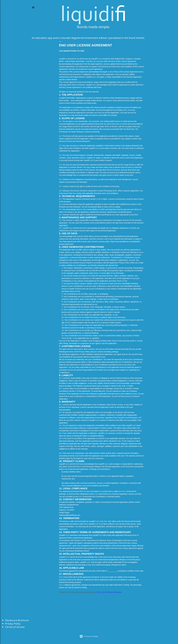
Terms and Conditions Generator (109, 592)
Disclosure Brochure (17, 620)
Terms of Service (15, 627)
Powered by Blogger (89, 636)
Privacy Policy (13, 624)
